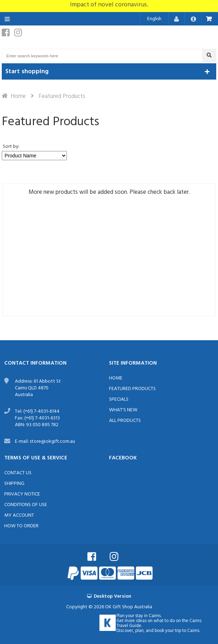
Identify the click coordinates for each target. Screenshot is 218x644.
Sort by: (11, 147)
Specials (119, 399)
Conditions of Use (26, 505)
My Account (19, 515)
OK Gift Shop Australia (129, 607)
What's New (123, 410)
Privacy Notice (22, 494)
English (154, 19)
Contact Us (18, 473)
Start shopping (27, 72)
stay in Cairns (148, 616)
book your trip (168, 631)
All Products (125, 421)
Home (18, 96)
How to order (21, 526)
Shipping (14, 484)
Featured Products (132, 389)
